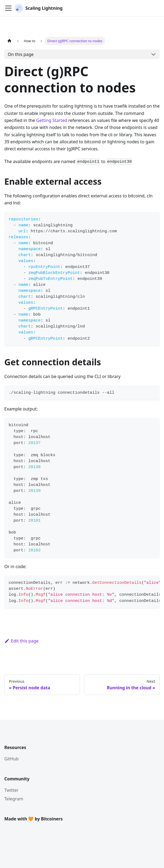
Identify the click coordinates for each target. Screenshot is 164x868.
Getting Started (52, 120)
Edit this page (21, 641)
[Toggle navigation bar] (8, 8)
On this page (21, 54)
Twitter (11, 790)
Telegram (14, 799)
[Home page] (9, 41)
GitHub (11, 759)
